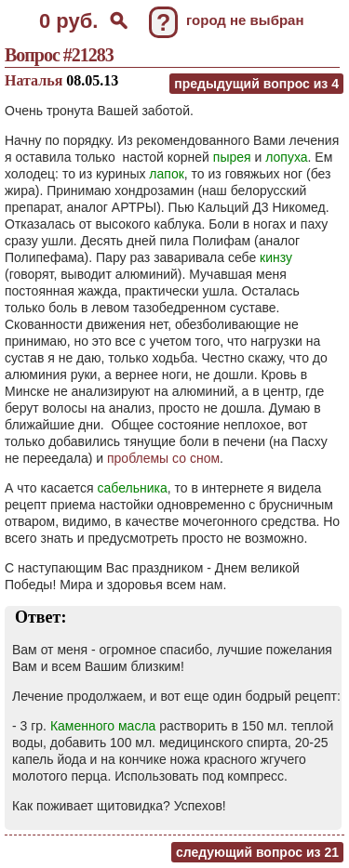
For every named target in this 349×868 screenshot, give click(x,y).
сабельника (133, 488)
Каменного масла (103, 726)
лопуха (286, 157)
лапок (166, 174)
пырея (232, 157)
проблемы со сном (163, 458)
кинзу (276, 257)
